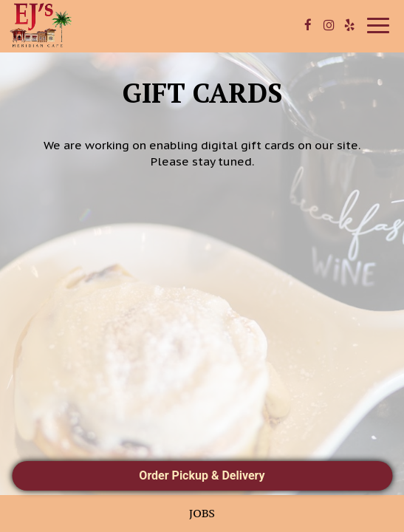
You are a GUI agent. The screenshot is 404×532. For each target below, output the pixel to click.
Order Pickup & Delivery (202, 475)
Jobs (202, 513)
